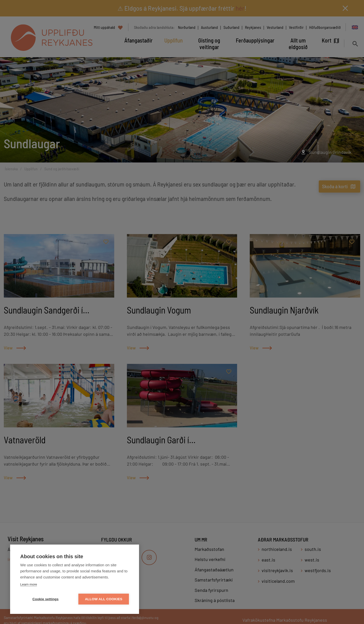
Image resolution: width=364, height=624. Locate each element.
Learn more (29, 584)
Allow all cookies (104, 599)
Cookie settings (45, 599)
